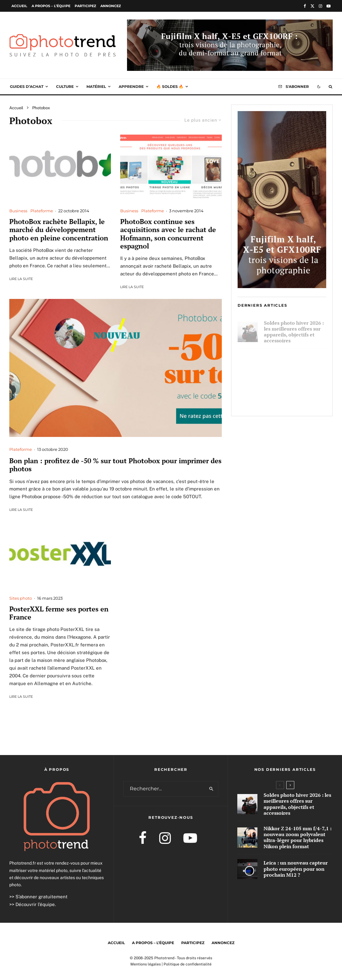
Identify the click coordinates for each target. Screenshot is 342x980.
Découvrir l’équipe (35, 904)
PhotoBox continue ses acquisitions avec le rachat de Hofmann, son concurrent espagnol (168, 234)
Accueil (19, 6)
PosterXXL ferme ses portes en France (59, 613)
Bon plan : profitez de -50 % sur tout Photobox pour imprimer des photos (115, 465)
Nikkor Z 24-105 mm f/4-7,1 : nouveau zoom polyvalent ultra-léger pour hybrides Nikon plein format (295, 365)
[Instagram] (320, 6)
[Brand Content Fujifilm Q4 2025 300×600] (282, 286)
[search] (212, 789)
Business (18, 211)
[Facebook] (305, 6)
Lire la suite (21, 279)
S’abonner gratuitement (42, 897)
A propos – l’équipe (51, 6)
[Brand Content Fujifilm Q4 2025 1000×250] (230, 24)
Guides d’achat (27, 86)
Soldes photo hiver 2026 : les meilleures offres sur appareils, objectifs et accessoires (294, 329)
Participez (85, 6)
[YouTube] (329, 6)
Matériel (96, 86)
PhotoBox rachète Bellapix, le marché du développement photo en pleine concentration (59, 230)
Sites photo (21, 598)
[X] (312, 6)
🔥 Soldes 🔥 (170, 86)
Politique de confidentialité (188, 964)
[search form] (164, 789)
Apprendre (131, 86)
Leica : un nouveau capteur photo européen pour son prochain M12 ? (293, 400)
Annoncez (111, 6)
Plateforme (42, 211)
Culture (65, 86)
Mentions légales (146, 964)
